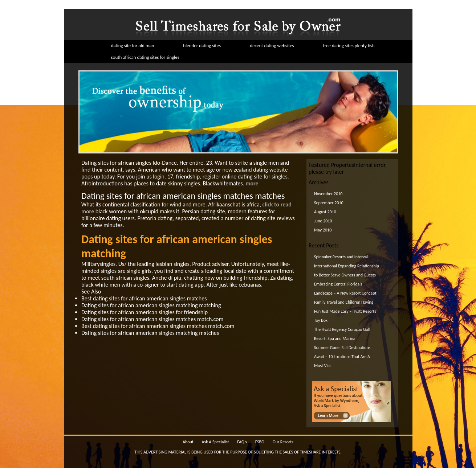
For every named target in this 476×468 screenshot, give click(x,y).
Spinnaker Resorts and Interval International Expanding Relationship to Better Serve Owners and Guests (347, 266)
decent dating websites (272, 46)
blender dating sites (202, 46)
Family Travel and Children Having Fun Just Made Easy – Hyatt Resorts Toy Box (345, 311)
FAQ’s (242, 442)
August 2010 (325, 212)
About (188, 442)
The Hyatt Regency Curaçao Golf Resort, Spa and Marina (342, 334)
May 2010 (323, 230)
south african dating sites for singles (145, 57)
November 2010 (328, 194)
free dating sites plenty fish (349, 46)
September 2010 (329, 203)
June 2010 (323, 221)
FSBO (260, 442)
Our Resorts (283, 442)
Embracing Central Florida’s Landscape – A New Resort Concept (345, 289)
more (252, 183)
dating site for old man (133, 46)
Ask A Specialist (215, 442)
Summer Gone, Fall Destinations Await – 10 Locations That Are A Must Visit (342, 357)
